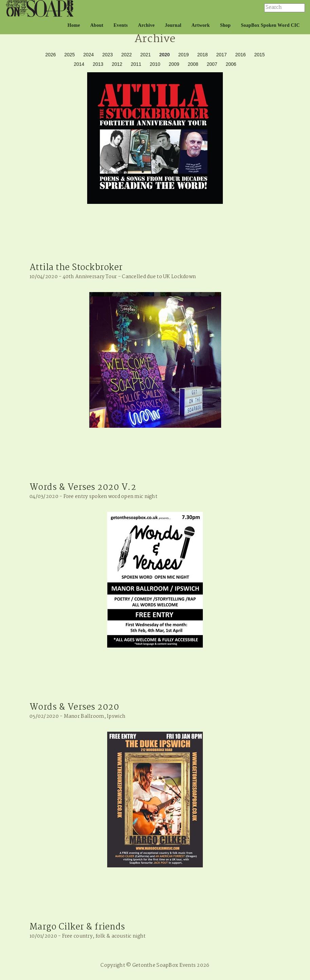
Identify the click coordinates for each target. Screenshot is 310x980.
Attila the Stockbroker (76, 268)
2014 (79, 64)
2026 (50, 55)
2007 (212, 64)
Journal (173, 25)
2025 (69, 55)
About (97, 25)
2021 (145, 55)
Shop (225, 25)
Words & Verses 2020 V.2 (83, 487)
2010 (155, 64)
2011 (136, 64)
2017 (221, 55)
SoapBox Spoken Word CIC (270, 25)
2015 (259, 55)
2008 (193, 64)
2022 (126, 55)
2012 (117, 64)
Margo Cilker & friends (77, 927)
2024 (88, 55)
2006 (231, 64)
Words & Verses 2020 (74, 707)
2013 (98, 64)
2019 (183, 55)
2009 (174, 64)
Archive (146, 25)
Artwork (201, 25)
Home (74, 25)
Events (121, 25)
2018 (202, 55)
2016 (240, 55)
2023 (107, 55)
